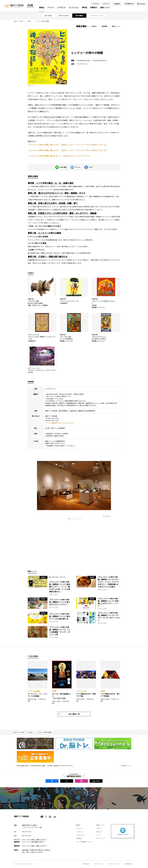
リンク (98, 835)
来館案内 (93, 7)
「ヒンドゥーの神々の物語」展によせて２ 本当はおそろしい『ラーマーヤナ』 (59, 156)
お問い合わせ (86, 864)
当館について (105, 7)
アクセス (96, 4)
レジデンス (61, 7)
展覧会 (42, 7)
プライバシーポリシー (114, 864)
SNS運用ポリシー (130, 864)
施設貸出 (117, 4)
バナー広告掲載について (84, 842)
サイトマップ (100, 838)
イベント (51, 7)
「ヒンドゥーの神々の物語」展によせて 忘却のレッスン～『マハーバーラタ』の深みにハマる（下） (68, 150)
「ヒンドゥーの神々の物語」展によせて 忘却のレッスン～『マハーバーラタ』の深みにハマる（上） (68, 145)
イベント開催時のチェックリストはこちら (59, 423)
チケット (107, 4)
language (142, 4)
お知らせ (99, 832)
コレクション (74, 7)
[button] (67, 519)
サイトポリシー (99, 864)
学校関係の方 (130, 4)
